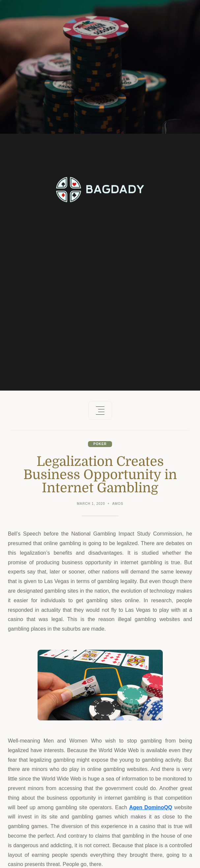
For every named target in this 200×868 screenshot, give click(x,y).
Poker (100, 444)
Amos (118, 504)
